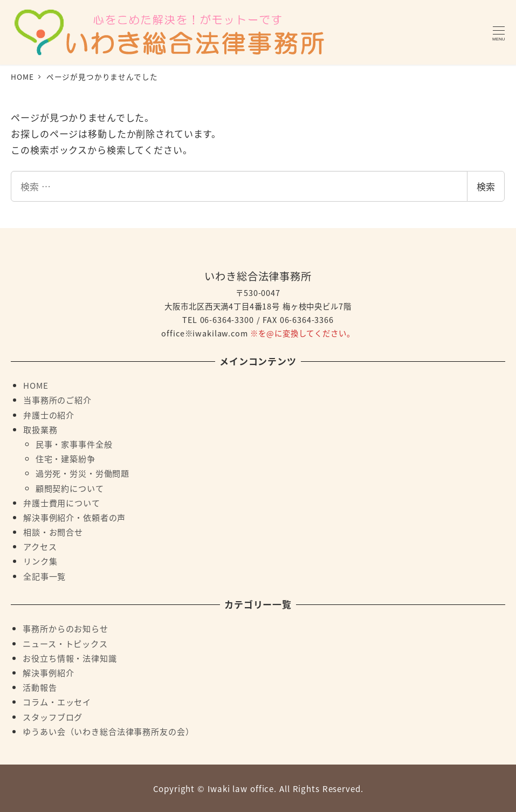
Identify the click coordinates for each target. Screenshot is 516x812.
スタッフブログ (53, 717)
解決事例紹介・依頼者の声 (74, 517)
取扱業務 (40, 429)
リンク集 (40, 561)
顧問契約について (70, 488)
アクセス (40, 546)
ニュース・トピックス (65, 643)
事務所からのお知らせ (66, 628)
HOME (36, 385)
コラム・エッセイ (57, 701)
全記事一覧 (44, 576)
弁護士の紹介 (49, 415)
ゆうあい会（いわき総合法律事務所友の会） (108, 731)
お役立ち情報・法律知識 (70, 658)
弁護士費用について (62, 503)
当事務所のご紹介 (57, 400)
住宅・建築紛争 (66, 458)
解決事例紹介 (48, 672)
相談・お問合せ (53, 532)
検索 (486, 186)
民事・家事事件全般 (74, 444)
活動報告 (40, 687)
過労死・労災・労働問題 (82, 473)
